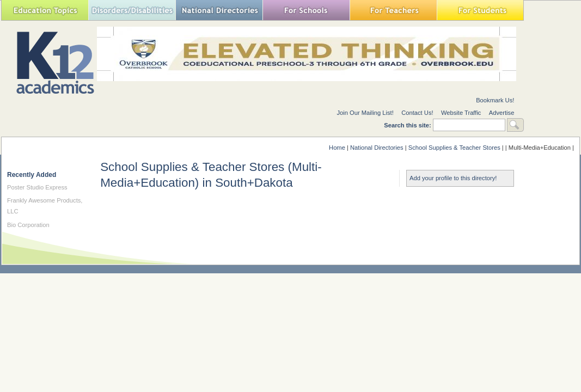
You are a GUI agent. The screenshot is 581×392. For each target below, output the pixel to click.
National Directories (219, 10)
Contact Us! (417, 113)
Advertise (502, 113)
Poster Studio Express (37, 187)
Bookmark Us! (495, 100)
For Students (480, 10)
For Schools (306, 10)
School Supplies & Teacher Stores (454, 148)
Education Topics (45, 10)
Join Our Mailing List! (365, 113)
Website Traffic (461, 113)
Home (337, 148)
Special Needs (132, 10)
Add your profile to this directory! (453, 178)
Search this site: (408, 125)
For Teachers (393, 10)
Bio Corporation (28, 225)
